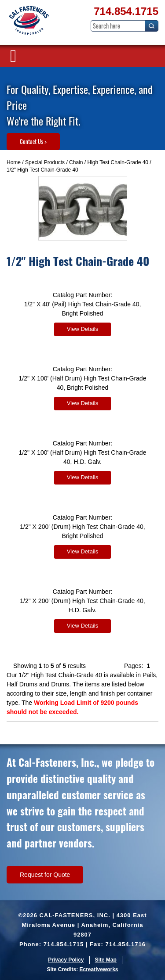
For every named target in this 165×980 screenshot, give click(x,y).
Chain (76, 162)
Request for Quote (45, 875)
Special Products (45, 162)
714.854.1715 (126, 11)
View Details (82, 329)
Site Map (106, 960)
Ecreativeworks (99, 969)
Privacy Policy (66, 960)
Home (14, 162)
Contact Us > (33, 141)
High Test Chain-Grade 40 (118, 162)
